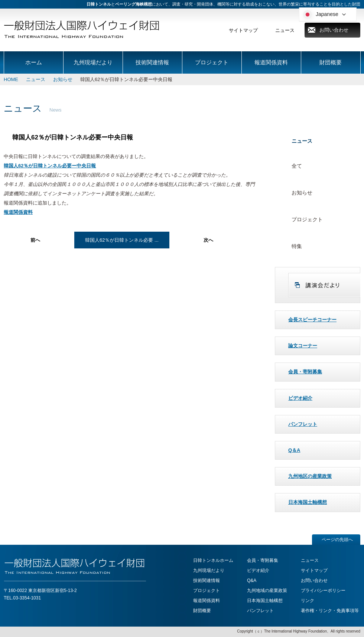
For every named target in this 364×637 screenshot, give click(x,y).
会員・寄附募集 (305, 372)
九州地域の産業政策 (267, 591)
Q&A (252, 580)
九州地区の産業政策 (310, 476)
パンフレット (303, 424)
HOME (11, 79)
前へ (35, 240)
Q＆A (294, 450)
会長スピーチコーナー (312, 320)
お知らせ (63, 79)
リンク (308, 601)
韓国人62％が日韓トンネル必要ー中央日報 (50, 166)
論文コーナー (303, 346)
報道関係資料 (271, 62)
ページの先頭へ (337, 540)
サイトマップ (243, 30)
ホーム (34, 62)
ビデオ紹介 (300, 398)
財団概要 (331, 62)
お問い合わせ (334, 30)
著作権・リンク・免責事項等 (330, 611)
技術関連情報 (152, 62)
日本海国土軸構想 (308, 502)
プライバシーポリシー (323, 591)
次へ (208, 240)
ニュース (285, 30)
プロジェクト (212, 62)
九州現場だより (93, 62)
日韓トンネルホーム (213, 560)
